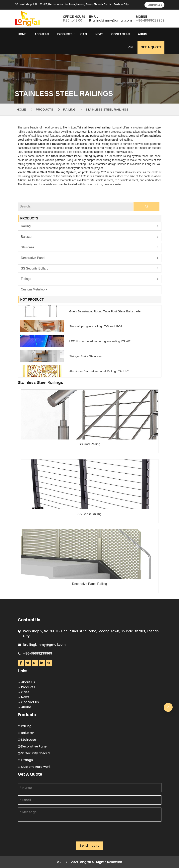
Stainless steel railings (107, 109)
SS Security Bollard (35, 268)
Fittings (26, 279)
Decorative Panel (33, 258)
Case (84, 34)
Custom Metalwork (34, 289)
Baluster (27, 237)
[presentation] (48, 834)
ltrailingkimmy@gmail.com (111, 20)
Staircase (28, 247)
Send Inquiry (89, 846)
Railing (69, 109)
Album (143, 34)
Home (22, 34)
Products (65, 34)
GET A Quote (151, 47)
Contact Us (121, 34)
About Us (42, 34)
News (99, 34)
